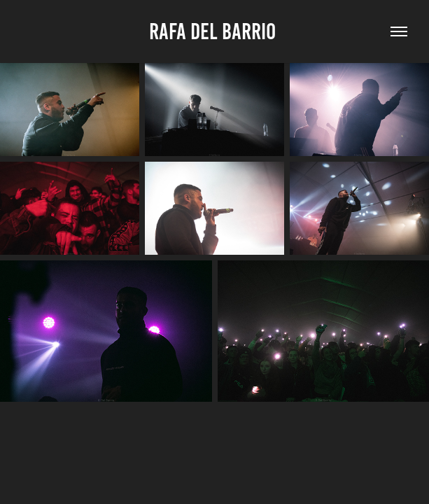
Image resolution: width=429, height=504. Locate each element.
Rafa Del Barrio (215, 31)
